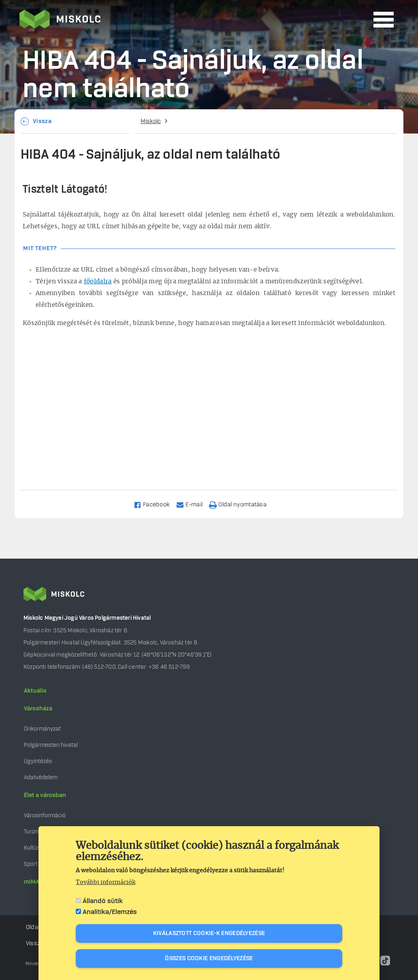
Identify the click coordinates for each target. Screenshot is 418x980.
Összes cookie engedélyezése (209, 959)
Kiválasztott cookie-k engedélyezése (209, 933)
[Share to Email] (193, 504)
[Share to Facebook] (155, 504)
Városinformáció (45, 815)
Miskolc (151, 121)
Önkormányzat (42, 729)
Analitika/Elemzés (110, 912)
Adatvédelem (41, 777)
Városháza (38, 709)
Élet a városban (45, 795)
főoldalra (98, 282)
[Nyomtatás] (241, 504)
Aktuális (35, 691)
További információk (106, 882)
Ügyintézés (38, 761)
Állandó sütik (103, 901)
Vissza (42, 121)
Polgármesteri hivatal (51, 745)
